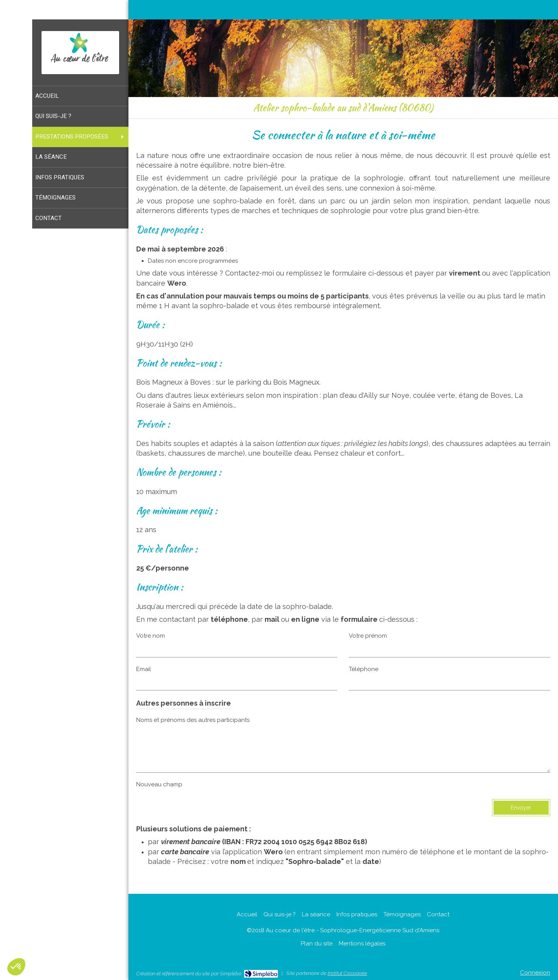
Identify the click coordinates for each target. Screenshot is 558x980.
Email (144, 669)
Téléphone (364, 669)
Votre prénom (368, 636)
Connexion (535, 973)
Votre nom (151, 636)
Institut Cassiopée (347, 973)
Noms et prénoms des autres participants (193, 720)
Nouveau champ (159, 784)
